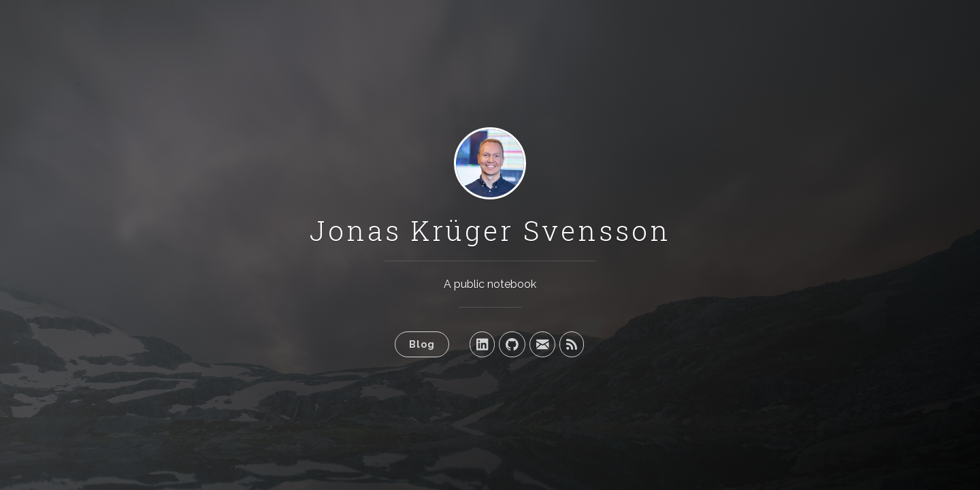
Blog (422, 344)
